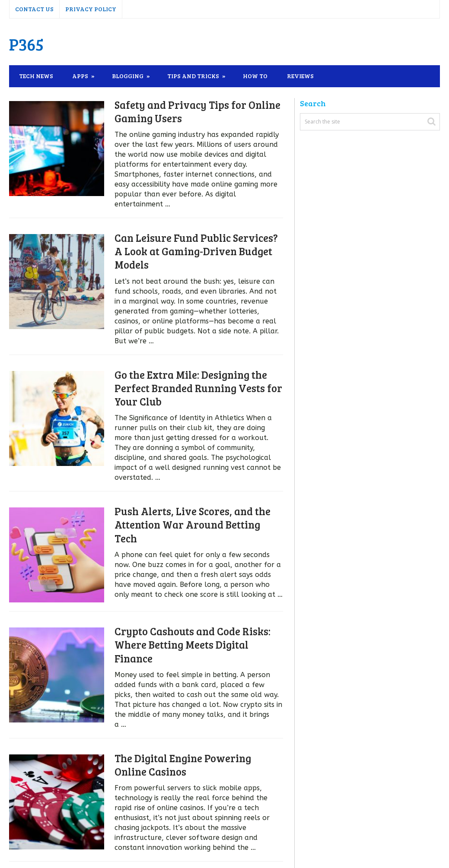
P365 (26, 44)
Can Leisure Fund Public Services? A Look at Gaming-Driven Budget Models (189, 241)
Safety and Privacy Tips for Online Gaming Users (185, 111)
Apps (81, 76)
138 (122, 823)
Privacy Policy (91, 9)
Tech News (36, 76)
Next (153, 823)
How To (258, 76)
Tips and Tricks (195, 76)
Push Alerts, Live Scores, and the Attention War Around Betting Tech (187, 488)
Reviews (304, 76)
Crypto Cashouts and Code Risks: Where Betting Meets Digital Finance (189, 599)
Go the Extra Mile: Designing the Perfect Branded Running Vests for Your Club (186, 368)
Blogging (129, 76)
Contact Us (34, 9)
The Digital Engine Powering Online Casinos (187, 711)
